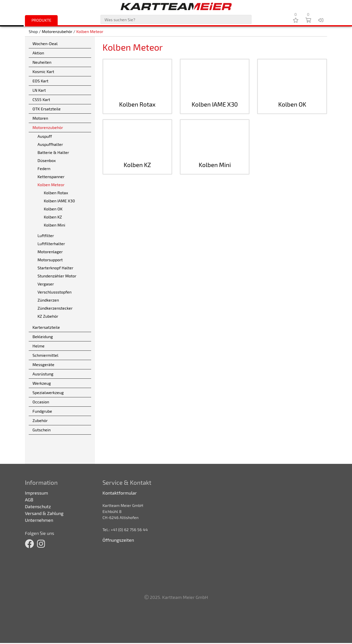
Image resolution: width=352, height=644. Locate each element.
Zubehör (40, 420)
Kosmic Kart (43, 71)
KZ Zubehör (48, 316)
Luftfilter (46, 235)
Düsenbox (47, 160)
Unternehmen (39, 520)
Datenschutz (38, 506)
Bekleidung (43, 336)
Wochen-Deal (45, 43)
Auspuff (45, 136)
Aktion (38, 53)
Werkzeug (42, 383)
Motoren (40, 118)
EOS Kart (40, 81)
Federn (44, 168)
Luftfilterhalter (51, 244)
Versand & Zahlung (44, 513)
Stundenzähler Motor (57, 276)
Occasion (41, 402)
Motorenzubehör (57, 31)
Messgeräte (43, 364)
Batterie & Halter (53, 152)
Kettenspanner (51, 176)
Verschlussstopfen (55, 292)
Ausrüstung (43, 374)
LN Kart (39, 90)
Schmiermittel (45, 355)
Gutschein (42, 430)
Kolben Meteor (90, 31)
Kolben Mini (55, 225)
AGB (29, 500)
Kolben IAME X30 (59, 201)
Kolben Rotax (56, 193)
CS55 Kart (41, 99)
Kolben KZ (53, 217)
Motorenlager (50, 252)
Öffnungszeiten (118, 540)
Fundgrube (42, 411)
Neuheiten (42, 62)
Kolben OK (53, 209)
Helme (39, 346)
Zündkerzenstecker (55, 308)
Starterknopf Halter (55, 268)
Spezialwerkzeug (48, 392)
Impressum (37, 493)
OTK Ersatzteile (47, 109)
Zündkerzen (48, 300)
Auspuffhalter (50, 144)
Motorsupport (50, 260)
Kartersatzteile (46, 327)
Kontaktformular (120, 493)
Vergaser (46, 284)
